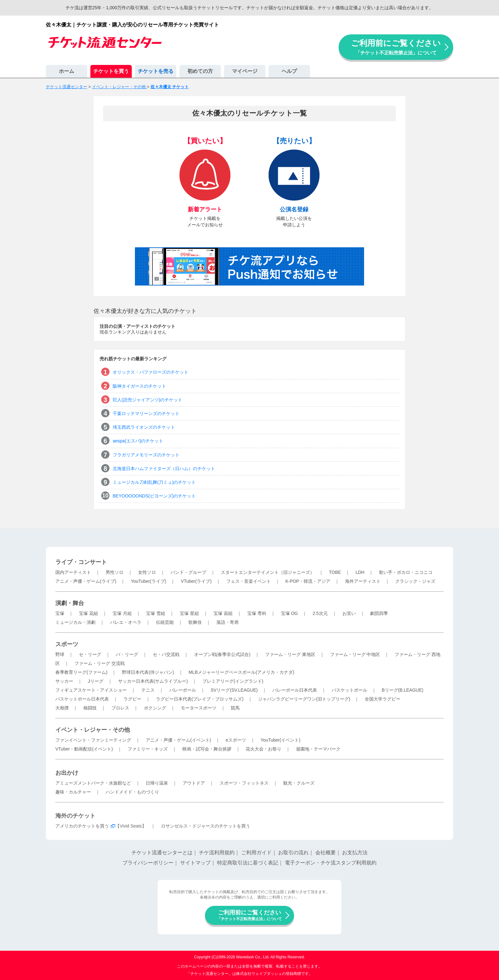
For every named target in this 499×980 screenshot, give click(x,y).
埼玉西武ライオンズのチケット (144, 427)
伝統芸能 (165, 622)
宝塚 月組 (122, 613)
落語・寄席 (228, 622)
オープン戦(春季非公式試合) (222, 654)
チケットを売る (156, 71)
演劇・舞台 (70, 603)
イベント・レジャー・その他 (93, 730)
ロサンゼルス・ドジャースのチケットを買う (206, 826)
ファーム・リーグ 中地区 (355, 654)
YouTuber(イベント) (281, 740)
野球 (60, 654)
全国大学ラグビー (383, 699)
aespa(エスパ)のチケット (138, 441)
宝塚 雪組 (156, 613)
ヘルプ (289, 71)
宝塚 (60, 613)
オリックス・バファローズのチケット (151, 372)
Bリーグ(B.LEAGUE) (402, 690)
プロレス (120, 708)
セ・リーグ (90, 654)
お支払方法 (355, 853)
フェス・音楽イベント (249, 581)
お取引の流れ (293, 853)
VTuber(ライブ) (196, 581)
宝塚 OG (290, 613)
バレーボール (183, 690)
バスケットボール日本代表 (82, 699)
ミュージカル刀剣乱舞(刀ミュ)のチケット (154, 482)
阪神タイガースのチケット (139, 386)
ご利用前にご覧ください (396, 47)
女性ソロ (147, 572)
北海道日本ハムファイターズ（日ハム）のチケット (164, 469)
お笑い (349, 613)
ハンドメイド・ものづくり (132, 792)
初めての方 (200, 71)
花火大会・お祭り (264, 749)
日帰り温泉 (157, 783)
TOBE (335, 572)
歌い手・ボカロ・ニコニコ (406, 572)
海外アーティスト (363, 581)
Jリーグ (96, 681)
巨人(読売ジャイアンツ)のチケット (148, 400)
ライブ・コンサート (81, 562)
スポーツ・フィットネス (244, 783)
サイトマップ (195, 863)
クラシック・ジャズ (415, 581)
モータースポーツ (199, 708)
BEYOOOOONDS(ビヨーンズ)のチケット (154, 496)
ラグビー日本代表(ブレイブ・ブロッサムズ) (200, 699)
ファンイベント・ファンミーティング (93, 740)
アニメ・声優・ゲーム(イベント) (178, 740)
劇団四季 (379, 613)
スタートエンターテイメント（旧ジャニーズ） (268, 572)
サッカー (64, 681)
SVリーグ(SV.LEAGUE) (234, 690)
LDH (360, 572)
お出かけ (67, 773)
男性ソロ (115, 572)
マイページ (245, 71)
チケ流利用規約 (217, 853)
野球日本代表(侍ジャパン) (148, 672)
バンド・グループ (188, 572)
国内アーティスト (73, 572)
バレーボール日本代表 (295, 690)
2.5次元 (320, 613)
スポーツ (67, 644)
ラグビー (132, 699)
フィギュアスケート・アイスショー (91, 690)
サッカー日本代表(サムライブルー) (153, 681)
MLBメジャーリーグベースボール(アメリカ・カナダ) (241, 672)
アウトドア (194, 783)
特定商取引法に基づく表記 (248, 863)
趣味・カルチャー (73, 792)
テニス (148, 690)
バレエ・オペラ (126, 622)
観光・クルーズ (299, 783)
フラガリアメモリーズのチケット (146, 455)
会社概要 (326, 853)
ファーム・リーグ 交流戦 (100, 663)
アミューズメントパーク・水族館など (93, 783)
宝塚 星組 (189, 613)
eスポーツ (236, 740)
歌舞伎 (195, 622)
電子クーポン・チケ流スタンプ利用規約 (331, 863)
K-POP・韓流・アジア (308, 581)
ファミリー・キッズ (148, 749)
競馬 (235, 708)
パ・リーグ (127, 654)
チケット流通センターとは (162, 853)
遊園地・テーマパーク (318, 749)
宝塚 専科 (257, 613)
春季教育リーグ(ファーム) (81, 672)
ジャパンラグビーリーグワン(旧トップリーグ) (304, 699)
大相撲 (62, 708)
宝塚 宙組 (223, 613)
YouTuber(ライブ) (148, 581)
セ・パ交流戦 (166, 654)
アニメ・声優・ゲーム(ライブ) (86, 581)
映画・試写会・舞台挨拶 (207, 749)
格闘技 (90, 708)
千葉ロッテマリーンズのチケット (146, 413)
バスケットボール (349, 690)
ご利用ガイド (257, 853)
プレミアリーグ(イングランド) (233, 681)
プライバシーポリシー (148, 863)
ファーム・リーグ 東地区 (290, 654)
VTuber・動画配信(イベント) (84, 749)
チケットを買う (111, 71)
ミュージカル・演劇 (75, 622)
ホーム (67, 71)
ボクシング (155, 708)
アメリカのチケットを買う (82, 826)
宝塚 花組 (88, 613)
